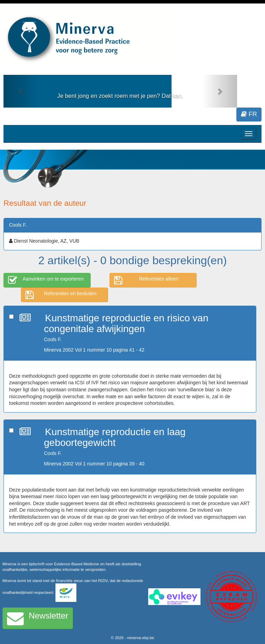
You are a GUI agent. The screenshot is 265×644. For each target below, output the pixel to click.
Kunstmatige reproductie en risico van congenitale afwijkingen (126, 323)
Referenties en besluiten (61, 295)
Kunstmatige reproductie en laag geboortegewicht (115, 437)
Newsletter (38, 618)
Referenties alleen (146, 280)
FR (249, 114)
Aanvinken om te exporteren (46, 280)
